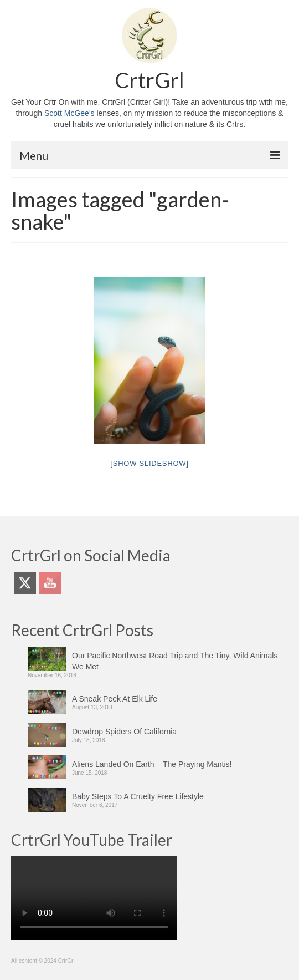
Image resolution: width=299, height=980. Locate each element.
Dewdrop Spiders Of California (124, 732)
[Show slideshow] (149, 463)
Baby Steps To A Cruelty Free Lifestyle (138, 796)
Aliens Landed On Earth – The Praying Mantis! (152, 764)
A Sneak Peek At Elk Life (115, 699)
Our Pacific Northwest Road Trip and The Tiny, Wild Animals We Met (175, 661)
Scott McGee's (69, 113)
